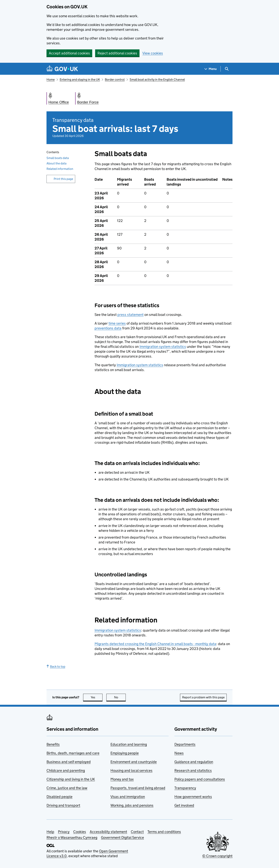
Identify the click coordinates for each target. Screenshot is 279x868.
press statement (130, 315)
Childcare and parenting (66, 770)
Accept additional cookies (69, 53)
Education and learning (129, 744)
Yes (97, 697)
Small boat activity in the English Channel (157, 79)
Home (51, 79)
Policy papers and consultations (200, 779)
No (120, 697)
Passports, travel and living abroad (138, 788)
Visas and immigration (128, 797)
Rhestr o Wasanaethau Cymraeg (72, 837)
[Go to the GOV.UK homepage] (62, 69)
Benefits (53, 744)
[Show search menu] (227, 69)
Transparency (185, 788)
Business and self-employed (69, 762)
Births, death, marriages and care (73, 753)
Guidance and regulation (194, 762)
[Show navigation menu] (211, 69)
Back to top (56, 666)
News (179, 753)
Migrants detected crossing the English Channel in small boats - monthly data (155, 644)
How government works (193, 797)
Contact (137, 832)
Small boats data (58, 158)
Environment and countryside (134, 762)
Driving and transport (63, 805)
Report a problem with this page (203, 697)
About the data (56, 163)
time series (117, 323)
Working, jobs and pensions (132, 805)
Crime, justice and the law (67, 788)
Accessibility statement (108, 832)
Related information (60, 169)
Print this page (63, 179)
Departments (185, 744)
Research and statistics (193, 770)
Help (50, 832)
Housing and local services (131, 770)
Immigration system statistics (163, 347)
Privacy (64, 832)
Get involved (184, 805)
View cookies (153, 53)
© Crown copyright (217, 856)
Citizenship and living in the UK (71, 779)
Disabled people (59, 797)
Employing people (125, 753)
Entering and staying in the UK (80, 79)
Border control (115, 79)
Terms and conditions (164, 832)
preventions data (108, 328)
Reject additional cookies (117, 53)
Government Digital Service (122, 837)
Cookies (80, 832)
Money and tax (122, 779)
